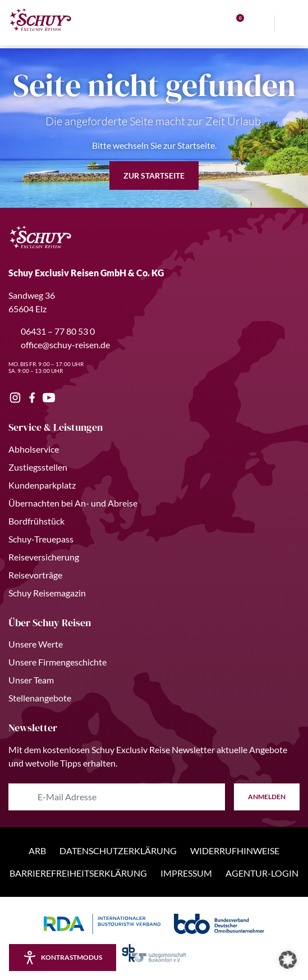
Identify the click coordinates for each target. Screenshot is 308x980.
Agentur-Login (262, 873)
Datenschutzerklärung (118, 851)
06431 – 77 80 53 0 (52, 331)
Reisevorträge (35, 575)
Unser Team (31, 680)
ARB (37, 851)
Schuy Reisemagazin (47, 593)
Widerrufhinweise (235, 851)
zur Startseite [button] (154, 176)
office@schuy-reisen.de (59, 345)
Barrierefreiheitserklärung (78, 873)
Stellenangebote (40, 698)
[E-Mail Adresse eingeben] (117, 797)
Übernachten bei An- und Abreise (73, 503)
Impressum (186, 873)
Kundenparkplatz (42, 485)
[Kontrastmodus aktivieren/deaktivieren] (63, 958)
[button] (288, 960)
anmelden (267, 797)
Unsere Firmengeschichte (58, 662)
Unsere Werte (36, 644)
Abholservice (34, 449)
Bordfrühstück (36, 521)
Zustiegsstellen (38, 467)
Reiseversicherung (44, 557)
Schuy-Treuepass (41, 539)
